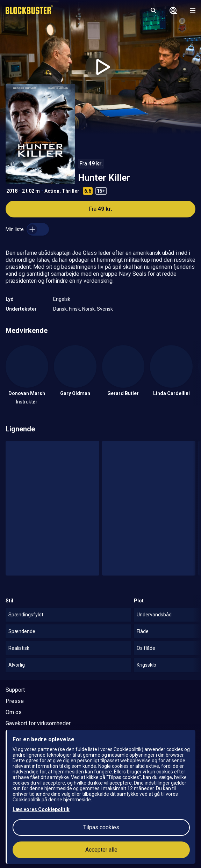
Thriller (71, 191)
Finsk (74, 309)
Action (52, 191)
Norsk (88, 309)
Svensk (105, 309)
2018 (12, 191)
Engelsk (62, 299)
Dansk (60, 309)
